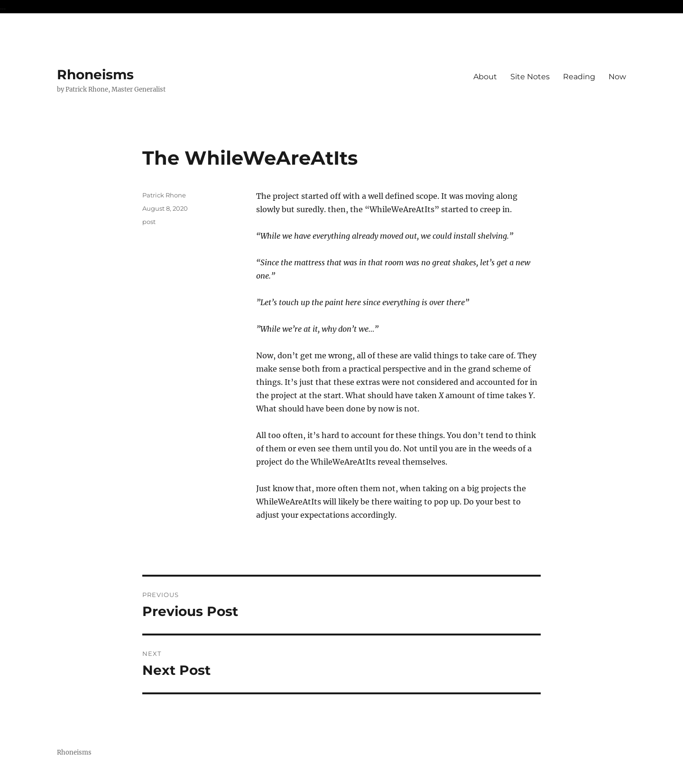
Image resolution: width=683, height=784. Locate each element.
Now (617, 77)
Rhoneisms (95, 75)
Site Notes (530, 77)
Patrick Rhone (164, 195)
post (149, 222)
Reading (579, 77)
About (485, 77)
